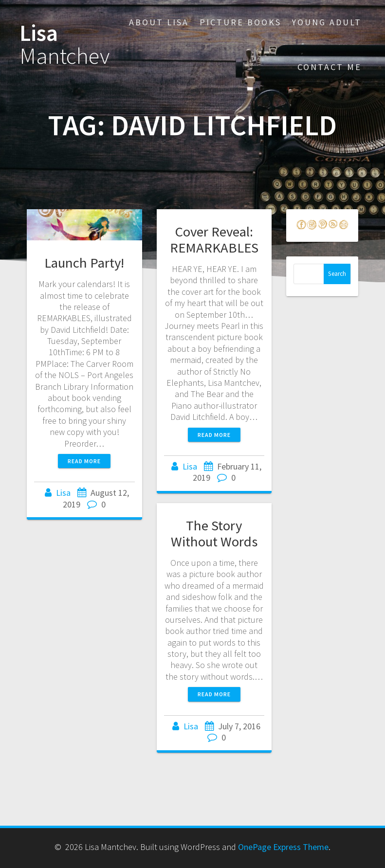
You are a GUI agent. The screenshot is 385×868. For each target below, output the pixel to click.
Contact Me (330, 67)
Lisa (64, 45)
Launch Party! (84, 263)
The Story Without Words (214, 533)
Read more (84, 461)
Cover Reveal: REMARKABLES (214, 240)
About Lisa (159, 22)
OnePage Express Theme (283, 847)
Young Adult (327, 22)
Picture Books (240, 22)
